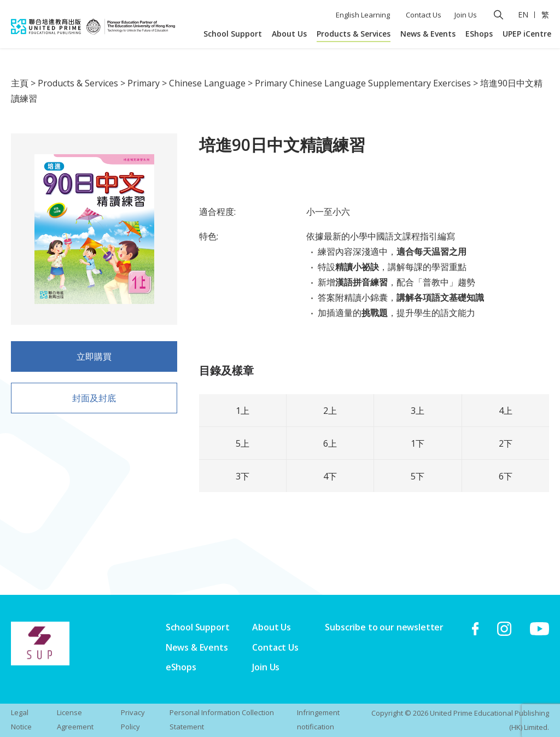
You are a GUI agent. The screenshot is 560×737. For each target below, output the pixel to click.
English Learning (363, 15)
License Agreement (75, 720)
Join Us (466, 15)
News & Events (428, 34)
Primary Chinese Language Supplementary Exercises (363, 83)
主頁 (20, 83)
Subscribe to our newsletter (384, 627)
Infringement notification (318, 720)
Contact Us (424, 15)
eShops (181, 667)
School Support (233, 34)
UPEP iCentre (527, 34)
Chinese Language (207, 83)
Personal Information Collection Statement (222, 720)
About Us (289, 34)
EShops (479, 34)
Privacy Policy (133, 720)
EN (523, 14)
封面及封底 (94, 401)
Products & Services (354, 34)
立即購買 (94, 360)
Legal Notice (21, 720)
